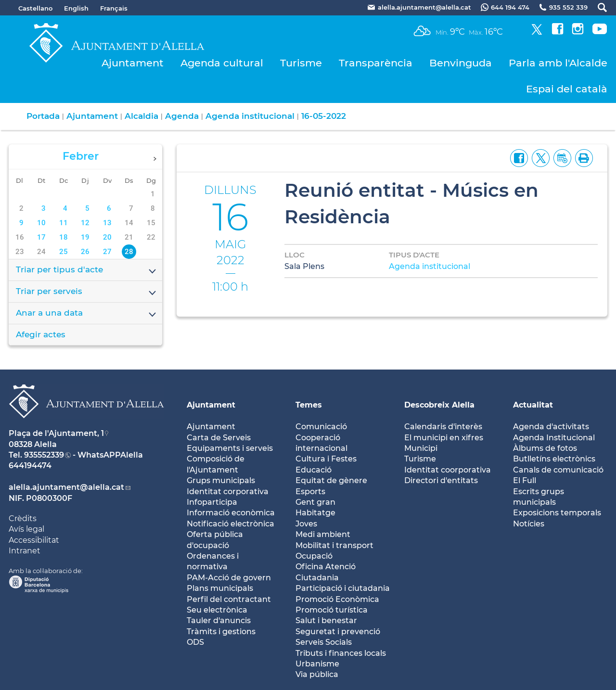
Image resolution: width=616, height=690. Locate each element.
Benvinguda (461, 63)
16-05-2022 (324, 116)
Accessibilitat (34, 540)
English (76, 8)
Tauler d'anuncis (219, 620)
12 (85, 223)
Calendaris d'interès (443, 427)
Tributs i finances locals (341, 653)
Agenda (182, 116)
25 (64, 252)
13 (107, 223)
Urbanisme (317, 664)
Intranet (25, 551)
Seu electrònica (217, 610)
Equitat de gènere (331, 480)
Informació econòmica (231, 513)
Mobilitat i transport (334, 545)
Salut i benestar (326, 620)
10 (41, 223)
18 (64, 237)
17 (41, 237)
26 (85, 252)
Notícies (529, 524)
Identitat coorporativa (448, 470)
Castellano (35, 8)
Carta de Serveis (219, 438)
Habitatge (315, 513)
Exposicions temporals (557, 513)
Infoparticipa (212, 502)
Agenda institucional (250, 116)
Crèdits (23, 518)
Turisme (301, 63)
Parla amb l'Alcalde (558, 63)
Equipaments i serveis (230, 448)
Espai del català (567, 89)
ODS (195, 642)
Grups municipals (221, 480)
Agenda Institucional (554, 438)
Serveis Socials (324, 642)
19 (85, 237)
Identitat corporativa (228, 492)
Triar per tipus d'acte (87, 270)
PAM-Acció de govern (229, 578)
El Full (525, 480)
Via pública (317, 674)
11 (64, 223)
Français (114, 8)
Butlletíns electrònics (554, 459)
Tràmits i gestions (221, 632)
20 (107, 237)
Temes (309, 405)
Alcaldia (141, 116)
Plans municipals (220, 588)
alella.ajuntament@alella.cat (66, 487)
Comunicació (321, 427)
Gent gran (315, 502)
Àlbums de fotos (545, 448)
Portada (43, 116)
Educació (314, 470)
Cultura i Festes (326, 459)
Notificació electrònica (231, 524)
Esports (310, 492)
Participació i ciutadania (343, 588)
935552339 (44, 455)
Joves (306, 524)
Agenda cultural (222, 63)
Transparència (376, 63)
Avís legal (26, 529)
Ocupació (314, 556)
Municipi (421, 448)
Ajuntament (133, 63)
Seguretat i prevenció (338, 632)
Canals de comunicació (558, 470)
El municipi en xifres (444, 438)
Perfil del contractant (229, 599)
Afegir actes (41, 334)
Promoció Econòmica (337, 599)
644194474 (30, 466)
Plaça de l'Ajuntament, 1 (56, 433)
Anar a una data (87, 314)
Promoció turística (332, 610)
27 (107, 252)
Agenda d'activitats (551, 427)
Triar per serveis (87, 292)
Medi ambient (323, 534)
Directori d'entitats (441, 480)
